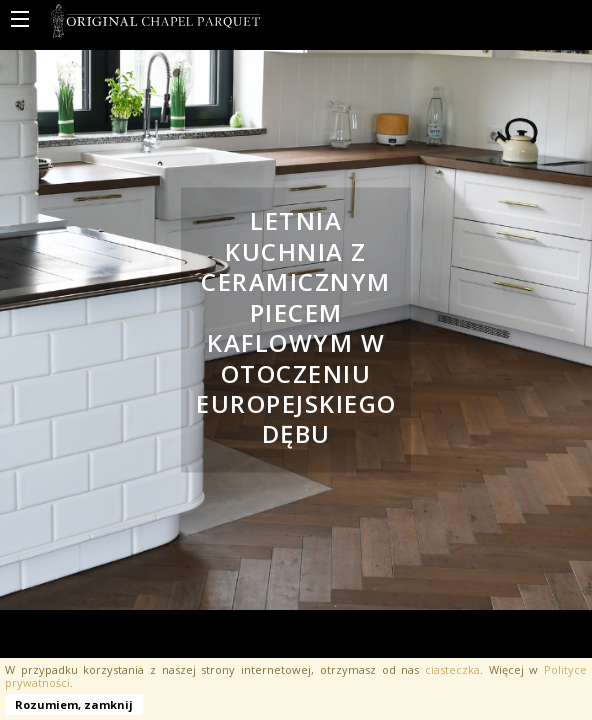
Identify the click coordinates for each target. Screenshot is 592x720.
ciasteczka (452, 669)
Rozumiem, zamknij (74, 704)
